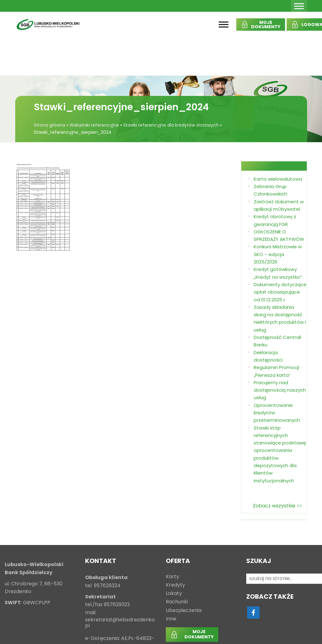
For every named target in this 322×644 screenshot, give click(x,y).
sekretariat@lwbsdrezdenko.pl (120, 623)
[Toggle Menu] (299, 6)
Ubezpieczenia (184, 611)
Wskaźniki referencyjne (94, 125)
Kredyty (175, 585)
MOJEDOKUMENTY (266, 25)
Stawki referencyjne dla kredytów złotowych (171, 125)
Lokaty (174, 594)
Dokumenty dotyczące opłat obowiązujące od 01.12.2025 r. (280, 292)
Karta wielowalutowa (278, 179)
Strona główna (50, 125)
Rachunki (177, 602)
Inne (171, 619)
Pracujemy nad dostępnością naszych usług (280, 390)
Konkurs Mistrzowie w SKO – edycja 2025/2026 (278, 254)
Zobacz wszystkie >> (277, 506)
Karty (172, 577)
